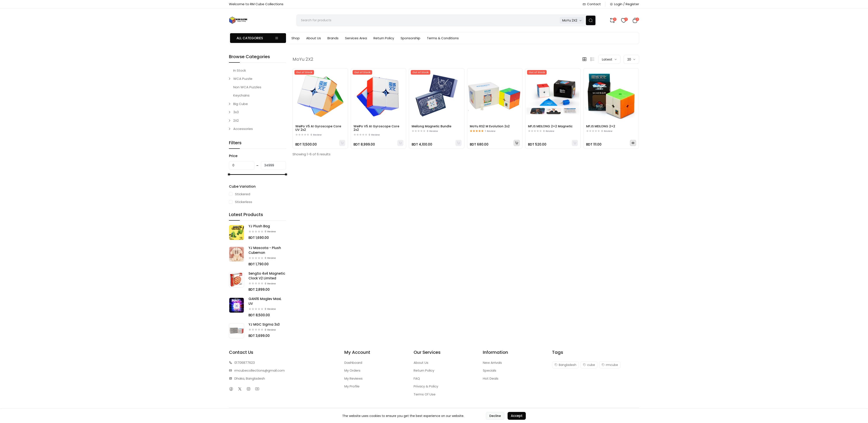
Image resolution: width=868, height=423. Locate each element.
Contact (592, 4)
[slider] (229, 174)
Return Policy (384, 38)
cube (589, 365)
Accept (517, 418)
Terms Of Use (425, 394)
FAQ (417, 378)
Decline (495, 418)
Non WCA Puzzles (247, 87)
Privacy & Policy (426, 386)
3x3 (236, 112)
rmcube (610, 365)
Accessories (243, 129)
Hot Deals (491, 378)
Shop (296, 38)
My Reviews (353, 378)
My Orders (352, 370)
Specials (490, 370)
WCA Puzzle (243, 79)
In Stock (240, 70)
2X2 (236, 121)
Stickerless (244, 202)
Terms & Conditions (443, 38)
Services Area (356, 38)
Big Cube (241, 104)
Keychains (241, 95)
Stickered (243, 194)
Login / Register (624, 4)
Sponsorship (410, 38)
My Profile (352, 386)
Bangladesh (565, 365)
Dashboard (353, 363)
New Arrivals (492, 363)
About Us (314, 38)
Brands (333, 38)
